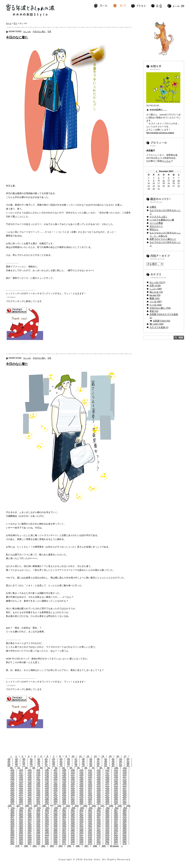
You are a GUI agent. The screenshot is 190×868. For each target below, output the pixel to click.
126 (99, 772)
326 (10, 806)
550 (125, 839)
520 (107, 835)
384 (21, 815)
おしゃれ (27, 31)
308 (99, 801)
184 (116, 781)
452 (125, 823)
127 (107, 772)
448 (90, 823)
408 (107, 817)
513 (47, 835)
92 (56, 768)
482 (21, 830)
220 (64, 788)
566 (21, 843)
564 (125, 841)
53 (16, 763)
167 (90, 779)
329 (36, 806)
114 (116, 770)
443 (47, 823)
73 (39, 765)
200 (12, 786)
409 (116, 817)
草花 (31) (154, 311)
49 (113, 761)
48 (106, 761)
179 (73, 781)
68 (128, 763)
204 (47, 786)
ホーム (101, 6)
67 (121, 763)
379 (99, 812)
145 (21, 777)
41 (54, 761)
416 (55, 819)
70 (16, 765)
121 (55, 772)
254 (116, 792)
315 (38, 803)
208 (81, 786)
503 (81, 832)
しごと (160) (156, 289)
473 (64, 828)
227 (125, 788)
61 (76, 763)
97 (93, 768)
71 (24, 765)
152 (81, 777)
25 (61, 759)
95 (78, 768)
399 (30, 817)
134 (47, 774)
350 (91, 808)
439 (12, 823)
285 (21, 799)
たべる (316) (156, 305)
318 (64, 803)
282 (116, 797)
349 (82, 808)
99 (108, 768)
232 (47, 790)
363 (81, 810)
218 (47, 788)
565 (12, 843)
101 (125, 768)
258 (30, 794)
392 (90, 815)
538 (21, 839)
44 (76, 761)
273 (38, 797)
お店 (156, 6)
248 (64, 792)
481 (12, 830)
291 (73, 799)
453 (12, 826)
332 (59, 806)
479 (116, 828)
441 (30, 823)
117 (21, 772)
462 (90, 826)
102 (12, 770)
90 (41, 768)
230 (30, 790)
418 (73, 819)
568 (38, 843)
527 (47, 837)
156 (116, 777)
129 (125, 772)
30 (98, 759)
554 (38, 841)
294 (99, 799)
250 (81, 792)
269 (125, 794)
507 (116, 832)
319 (73, 803)
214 (12, 788)
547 (99, 839)
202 (30, 786)
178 (64, 781)
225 (107, 788)
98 (101, 768)
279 (90, 797)
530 (73, 837)
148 (47, 777)
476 (90, 828)
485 (47, 830)
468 (21, 828)
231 (38, 790)
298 (12, 801)
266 (99, 794)
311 (125, 801)
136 (64, 774)
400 (38, 817)
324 (116, 803)
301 (38, 801)
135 (55, 774)
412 (21, 819)
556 (55, 841)
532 (90, 837)
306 (81, 801)
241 (125, 790)
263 (73, 794)
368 (125, 810)
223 (90, 788)
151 (73, 777)
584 (60, 846)
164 (64, 779)
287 (38, 799)
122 (64, 772)
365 (99, 810)
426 (21, 821)
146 (30, 777)
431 (64, 821)
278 (81, 797)
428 (38, 821)
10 (73, 756)
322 (99, 803)
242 (12, 792)
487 (64, 830)
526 (38, 837)
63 (91, 763)
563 (116, 841)
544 (73, 839)
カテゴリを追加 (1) (159, 327)
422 (107, 819)
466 (125, 826)
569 (47, 843)
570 (55, 843)
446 (73, 823)
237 (90, 790)
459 (64, 826)
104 (30, 770)
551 (12, 841)
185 (125, 781)
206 (64, 786)
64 (98, 763)
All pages (114, 846)
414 (38, 819)
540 (38, 839)
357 (30, 810)
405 (81, 817)
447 (81, 823)
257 (21, 794)
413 (30, 819)
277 (73, 797)
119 (38, 772)
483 (30, 830)
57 (46, 763)
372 (38, 812)
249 (73, 792)
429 (47, 821)
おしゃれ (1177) (157, 282)
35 (9, 761)
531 (81, 837)
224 (99, 788)
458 (55, 826)
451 (116, 823)
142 (116, 774)
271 (21, 797)
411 (12, 819)
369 (12, 812)
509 (12, 835)
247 (55, 792)
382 (125, 812)
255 (125, 792)
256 (12, 794)
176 (47, 781)
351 (99, 808)
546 (90, 839)
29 (91, 759)
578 (125, 843)
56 (39, 763)
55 (31, 763)
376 (73, 812)
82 (106, 765)
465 (116, 826)
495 (12, 832)
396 (125, 815)
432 (73, 821)
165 (73, 779)
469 (30, 828)
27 (76, 759)
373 (47, 812)
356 (21, 810)
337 (103, 806)
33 (121, 759)
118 (30, 772)
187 (21, 783)
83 (113, 765)
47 (98, 761)
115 (125, 770)
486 (55, 830)
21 (31, 759)
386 (38, 815)
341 (13, 808)
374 (55, 812)
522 (125, 835)
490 (90, 830)
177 (55, 781)
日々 (119, 6)
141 (107, 774)
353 (117, 808)
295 (107, 799)
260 (47, 794)
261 (55, 794)
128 (116, 772)
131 (21, 774)
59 (61, 763)
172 (12, 781)
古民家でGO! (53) (162, 321)
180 (81, 781)
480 (125, 828)
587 (86, 846)
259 (38, 794)
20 (24, 759)
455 (30, 826)
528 (55, 837)
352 (108, 808)
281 (107, 797)
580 (26, 846)
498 (38, 832)
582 (43, 846)
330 (44, 806)
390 (73, 815)
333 (68, 806)
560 (90, 841)
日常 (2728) (155, 285)
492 (107, 830)
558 (73, 841)
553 (30, 841)
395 (116, 815)
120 (47, 772)
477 (99, 828)
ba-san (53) (155, 295)
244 (30, 792)
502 (73, 832)
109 (73, 770)
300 (30, 801)
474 (73, 828)
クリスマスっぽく (158, 217)
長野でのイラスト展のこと (163, 239)
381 (116, 812)
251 (90, 792)
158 (12, 779)
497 (30, 832)
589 (104, 846)
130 (12, 774)
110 (81, 770)
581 (35, 846)
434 (90, 821)
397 (12, 817)
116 (12, 772)
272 (30, 797)
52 (9, 763)
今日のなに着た (39, 31)
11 (80, 756)
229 (21, 790)
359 (47, 810)
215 (21, 788)
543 (64, 839)
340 (128, 806)
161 (38, 779)
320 (81, 803)
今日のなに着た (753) (160, 308)
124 (81, 772)
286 (30, 799)
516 (73, 835)
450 (107, 823)
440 (21, 823)
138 (81, 774)
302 (47, 801)
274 (47, 797)
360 (55, 810)
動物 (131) (155, 298)
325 (125, 803)
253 (107, 792)
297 (125, 799)
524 (21, 837)
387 (47, 815)
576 (107, 843)
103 (21, 770)
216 (30, 788)
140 (99, 774)
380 (107, 812)
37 (24, 761)
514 (55, 835)
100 (116, 768)
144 (12, 777)
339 (120, 806)
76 (61, 765)
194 (81, 783)
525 (30, 837)
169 (107, 779)
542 (55, 839)
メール (176, 6)
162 (47, 779)
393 (99, 815)
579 (17, 846)
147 (38, 777)
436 (107, 821)
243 (21, 792)
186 (12, 783)
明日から (154, 229)
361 (64, 810)
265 (90, 794)
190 (47, 783)
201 (21, 786)
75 (54, 765)
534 (107, 837)
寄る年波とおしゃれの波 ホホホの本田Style (30, 10)
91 (49, 768)
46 (91, 761)
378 (90, 812)
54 (24, 763)
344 (39, 808)
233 (55, 790)
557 (64, 841)
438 (125, 821)
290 (64, 799)
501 (64, 832)
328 (27, 806)
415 (47, 819)
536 (125, 837)
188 (30, 783)
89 (34, 768)
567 (30, 843)
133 (38, 774)
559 (81, 841)
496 (21, 832)
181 (90, 781)
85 (128, 765)
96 (86, 768)
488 (73, 830)
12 (88, 756)
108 (64, 770)
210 (99, 786)
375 (64, 812)
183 (107, 781)
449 (99, 823)
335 (85, 806)
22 (39, 759)
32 (113, 759)
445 (64, 823)
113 (107, 770)
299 (21, 801)
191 (55, 783)
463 (99, 826)
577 (116, 843)
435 (99, 821)
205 (55, 786)
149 (55, 777)
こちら (167, 161)
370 (21, 812)
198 (116, 783)
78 (76, 765)
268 (116, 794)
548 (107, 839)
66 (113, 763)
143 (125, 774)
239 (107, 790)
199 (125, 783)
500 (55, 832)
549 (116, 839)
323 (107, 803)
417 (64, 819)
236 (81, 790)
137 (73, 774)
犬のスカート (156, 226)
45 (83, 761)
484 (38, 830)
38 (31, 761)
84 (121, 765)
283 (125, 797)
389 (64, 815)
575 (99, 843)
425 (12, 821)
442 (38, 823)
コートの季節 (156, 223)
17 (125, 756)
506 (107, 832)
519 (99, 835)
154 (99, 777)
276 (64, 797)
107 (55, 770)
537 (12, 839)
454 (21, 826)
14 (103, 756)
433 (81, 821)
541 (47, 839)
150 (64, 777)
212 (116, 786)
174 (30, 781)
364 (90, 810)
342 (22, 808)
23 (46, 759)
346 (56, 808)
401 (47, 817)
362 (73, 810)
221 (73, 788)
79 (83, 765)
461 (81, 826)
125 (90, 772)
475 (81, 828)
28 (83, 759)
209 (90, 786)
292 (81, 799)
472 (55, 828)
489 (81, 830)
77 (68, 765)
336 (94, 806)
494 (125, 830)
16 (118, 756)
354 (125, 808)
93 (64, 768)
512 (38, 835)
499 (47, 832)
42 (61, 761)
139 (90, 774)
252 (99, 792)
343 (30, 808)
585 (69, 846)
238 (99, 790)
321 (90, 803)
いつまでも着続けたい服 (162, 220)
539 (30, 839)
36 (16, 761)
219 (55, 788)
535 (116, 837)
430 (55, 821)
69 (9, 765)
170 (116, 779)
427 (30, 821)
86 (11, 768)
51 (128, 761)
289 (55, 799)
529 (64, 837)
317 (55, 803)
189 (38, 783)
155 (107, 777)
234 (64, 790)
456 (38, 826)
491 (99, 830)
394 (107, 815)
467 (12, 828)
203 (38, 786)
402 (55, 817)
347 (65, 808)
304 (64, 801)
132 (30, 774)
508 (125, 832)
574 (90, 843)
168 (99, 779)
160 (30, 779)
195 (90, 783)
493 (116, 830)
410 (125, 817)
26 (68, 759)
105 (38, 770)
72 (31, 765)
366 (107, 810)
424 (125, 819)
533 (99, 837)
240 (116, 790)
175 (38, 781)
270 (12, 797)
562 (107, 841)
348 (73, 808)
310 (116, 801)
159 (21, 779)
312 (12, 803)
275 (55, 797)
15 (110, 756)
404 (73, 817)
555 (47, 841)
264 (81, 794)
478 (107, 828)
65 (106, 763)
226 (116, 788)
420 (90, 819)
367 (116, 810)
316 (47, 803)
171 (125, 779)
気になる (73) (156, 292)
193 (73, 783)
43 (68, 761)
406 (90, 817)
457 (47, 826)
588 (95, 846)
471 (47, 828)
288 (47, 799)
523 (12, 837)
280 (99, 797)
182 (99, 781)
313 (21, 803)
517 (81, 835)
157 (125, 777)
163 (55, 779)
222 (81, 788)
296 (116, 799)
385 (30, 815)
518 (90, 835)
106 (47, 770)
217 (38, 788)
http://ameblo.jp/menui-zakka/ (160, 133)
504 (90, 832)
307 (90, 801)
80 (91, 765)
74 (46, 765)
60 (68, 763)
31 (106, 759)
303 (55, 801)
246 (47, 792)
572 (73, 843)
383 (12, 815)
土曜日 (153, 207)
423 (116, 819)
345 (47, 808)
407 (99, 817)
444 (55, 823)
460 (73, 826)
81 (98, 765)
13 (95, 756)
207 (73, 786)
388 (55, 815)
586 (78, 846)
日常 (49, 31)
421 (99, 819)
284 (12, 799)
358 (38, 810)
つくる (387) (156, 301)
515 (64, 835)
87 (19, 768)
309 (107, 801)
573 (81, 843)
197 (107, 783)
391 (81, 815)
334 (77, 806)
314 (30, 803)
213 (125, 786)
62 (83, 763)
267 (107, 794)
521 (116, 835)
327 (18, 806)
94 (71, 768)
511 (30, 835)
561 (99, 841)
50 (121, 761)
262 (64, 794)
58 (54, 763)
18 (9, 759)
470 (38, 828)
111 (90, 770)
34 (128, 759)
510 (21, 835)
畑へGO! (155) (157, 324)
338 (111, 806)
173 (21, 781)
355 (12, 810)
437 (116, 821)
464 (107, 826)
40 (46, 761)
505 (99, 832)
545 (81, 839)
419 (81, 819)
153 (90, 777)
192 (64, 783)
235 (73, 790)
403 (64, 817)
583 (52, 846)
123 (73, 772)
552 (21, 841)
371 (30, 812)
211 (107, 786)
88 (26, 768)
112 (99, 770)
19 (16, 759)
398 (21, 817)
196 (99, 783)
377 (81, 812)
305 (73, 801)
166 (81, 779)
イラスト (139, 6)
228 (12, 790)
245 (38, 792)
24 (54, 759)
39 (39, 761)
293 (90, 799)
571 (64, 843)
